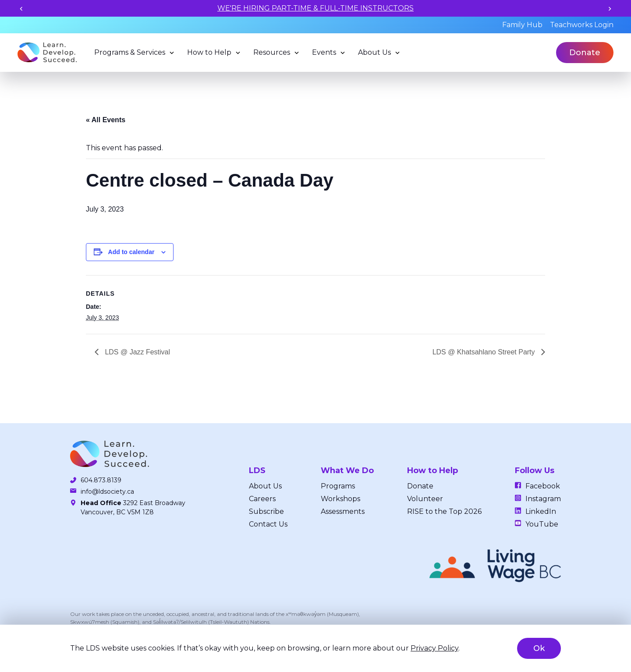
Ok (539, 648)
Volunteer (425, 499)
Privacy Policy (434, 648)
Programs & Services (130, 52)
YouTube (542, 524)
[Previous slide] (21, 9)
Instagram (543, 499)
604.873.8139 (101, 480)
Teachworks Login (582, 25)
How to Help (209, 52)
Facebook (543, 486)
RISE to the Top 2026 (444, 511)
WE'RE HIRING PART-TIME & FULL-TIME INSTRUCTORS (315, 8)
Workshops (340, 499)
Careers (262, 499)
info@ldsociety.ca (107, 492)
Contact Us (268, 524)
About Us (374, 52)
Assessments (343, 511)
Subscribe (266, 511)
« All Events (106, 120)
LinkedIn (541, 511)
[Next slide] (610, 9)
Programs (338, 486)
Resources (272, 52)
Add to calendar (131, 252)
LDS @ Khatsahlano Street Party (484, 352)
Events (324, 52)
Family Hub (522, 25)
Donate (585, 53)
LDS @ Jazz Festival (136, 352)
